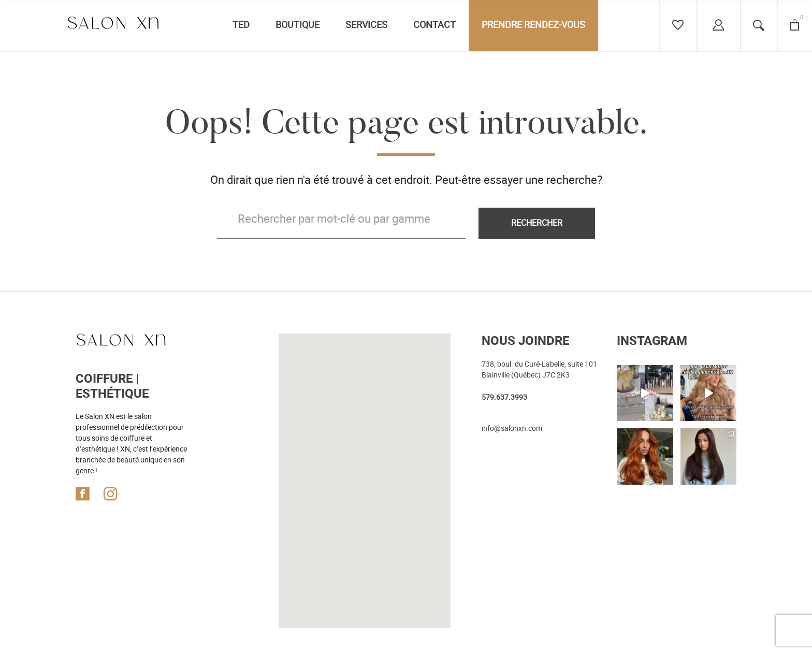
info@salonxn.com (512, 428)
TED (241, 25)
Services (366, 25)
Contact (434, 25)
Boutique (298, 25)
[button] (364, 439)
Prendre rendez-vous (533, 25)
